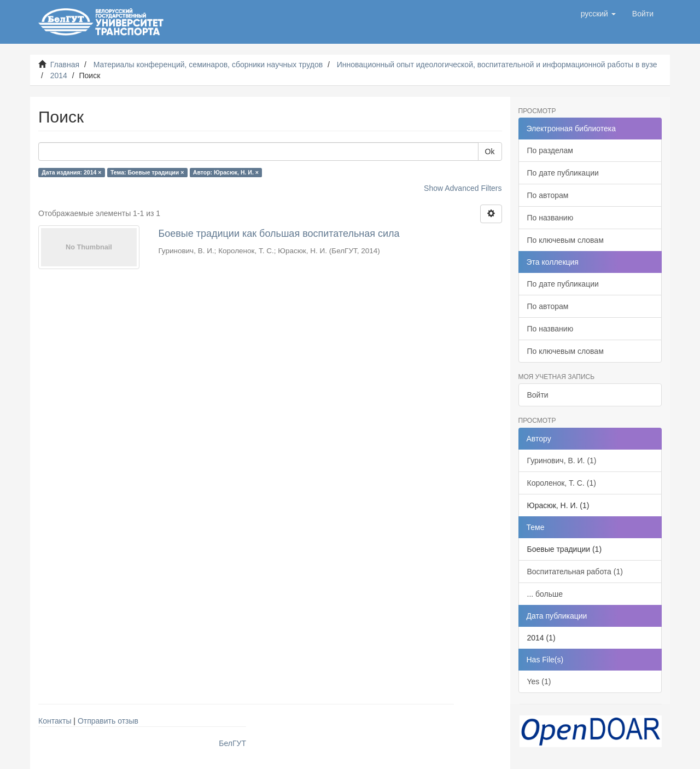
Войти (538, 395)
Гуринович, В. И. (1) (562, 461)
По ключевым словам (565, 240)
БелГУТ (232, 743)
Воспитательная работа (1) (575, 572)
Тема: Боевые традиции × (147, 172)
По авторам (548, 195)
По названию (550, 218)
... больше (545, 594)
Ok (490, 152)
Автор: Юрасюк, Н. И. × (226, 172)
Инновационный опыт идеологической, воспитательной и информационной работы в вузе (497, 65)
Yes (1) (539, 681)
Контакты (55, 721)
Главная (65, 65)
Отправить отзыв (108, 721)
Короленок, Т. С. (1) (562, 483)
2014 (59, 75)
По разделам (550, 150)
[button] (598, 14)
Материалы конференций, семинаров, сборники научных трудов (208, 65)
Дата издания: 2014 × (71, 172)
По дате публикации (563, 173)
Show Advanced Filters (463, 188)
